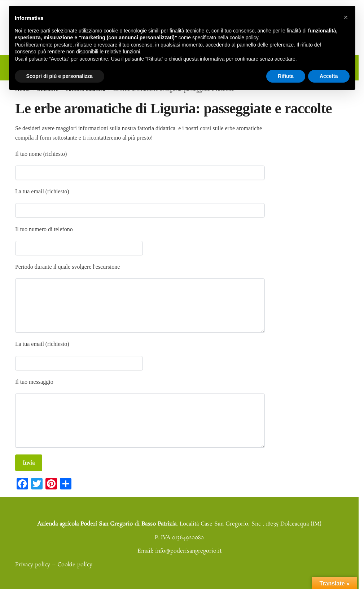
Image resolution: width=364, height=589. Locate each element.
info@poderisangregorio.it (188, 548)
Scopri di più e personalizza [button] (60, 76)
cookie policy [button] (244, 38)
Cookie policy (75, 561)
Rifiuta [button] (286, 76)
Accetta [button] (329, 76)
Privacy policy (33, 561)
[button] (346, 17)
